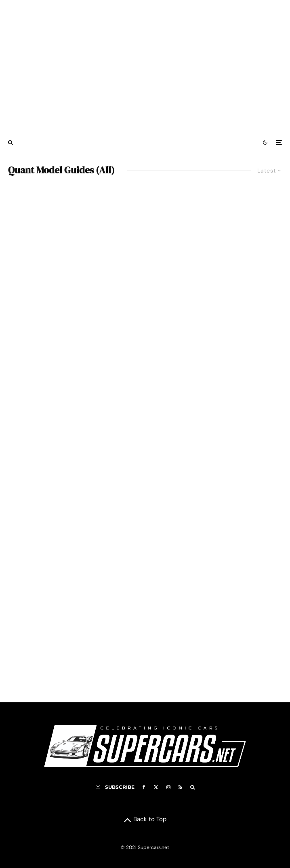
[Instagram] (168, 787)
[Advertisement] (145, 66)
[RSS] (180, 787)
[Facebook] (144, 787)
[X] (156, 787)
